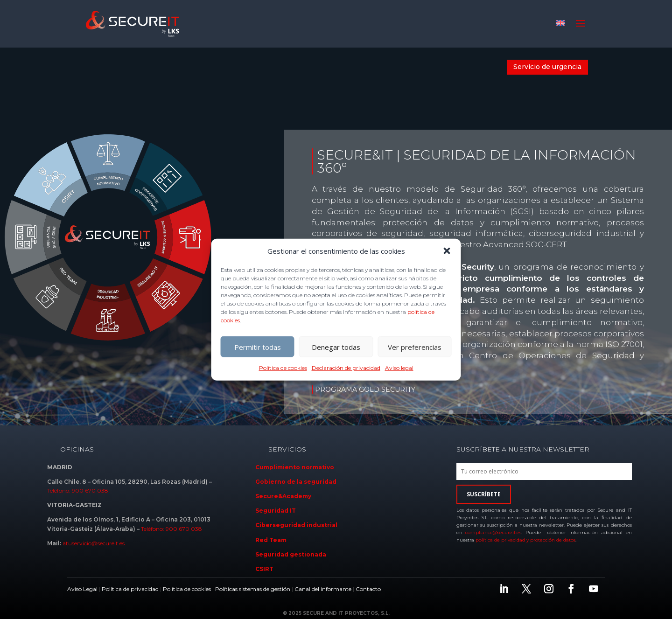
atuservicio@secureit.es (94, 543)
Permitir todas (258, 347)
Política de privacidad (130, 589)
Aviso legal (399, 368)
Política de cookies (283, 368)
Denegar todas (336, 347)
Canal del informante (323, 589)
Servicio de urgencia (547, 67)
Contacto (368, 589)
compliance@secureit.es (493, 532)
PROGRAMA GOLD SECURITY (365, 389)
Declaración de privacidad (346, 368)
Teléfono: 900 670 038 (78, 490)
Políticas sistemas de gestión (253, 589)
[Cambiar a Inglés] (560, 23)
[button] (447, 251)
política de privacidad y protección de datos (525, 540)
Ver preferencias (415, 347)
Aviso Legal (82, 589)
